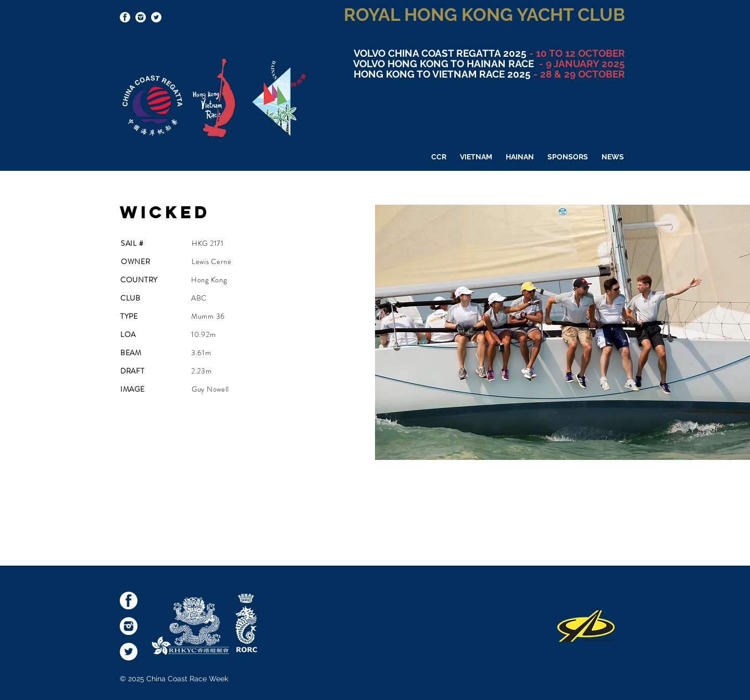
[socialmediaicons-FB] (125, 17)
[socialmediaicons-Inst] (141, 17)
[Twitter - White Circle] (156, 17)
